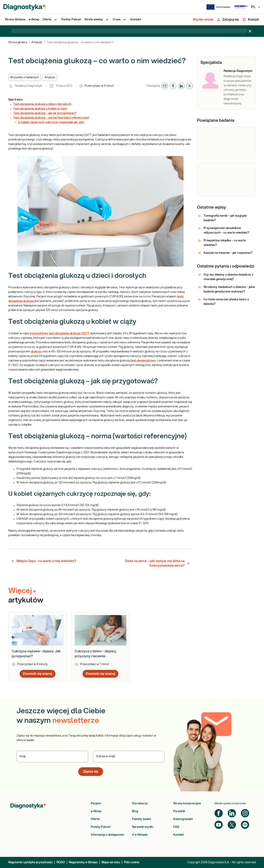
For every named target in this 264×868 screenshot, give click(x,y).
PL (256, 7)
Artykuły (37, 42)
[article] (38, 647)
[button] (25, 77)
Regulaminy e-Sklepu (83, 862)
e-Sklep (96, 811)
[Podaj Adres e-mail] (129, 757)
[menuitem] (15, 20)
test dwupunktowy (143, 361)
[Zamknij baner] (250, 31)
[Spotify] (245, 825)
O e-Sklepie (140, 835)
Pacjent (96, 804)
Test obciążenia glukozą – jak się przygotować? (45, 113)
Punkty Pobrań (101, 827)
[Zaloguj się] (228, 20)
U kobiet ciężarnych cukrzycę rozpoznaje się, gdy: (51, 122)
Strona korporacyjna (187, 804)
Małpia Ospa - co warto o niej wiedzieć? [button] (44, 561)
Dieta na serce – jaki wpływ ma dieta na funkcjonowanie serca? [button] (157, 563)
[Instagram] (245, 813)
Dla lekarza (140, 804)
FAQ (176, 827)
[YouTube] (219, 825)
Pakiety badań (141, 819)
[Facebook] (219, 813)
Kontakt (179, 835)
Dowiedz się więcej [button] (38, 674)
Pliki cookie (132, 862)
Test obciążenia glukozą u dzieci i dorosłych (42, 104)
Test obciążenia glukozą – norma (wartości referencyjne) (51, 118)
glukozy (36, 352)
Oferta (95, 819)
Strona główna (18, 42)
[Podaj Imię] (52, 757)
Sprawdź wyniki (143, 827)
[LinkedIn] (232, 813)
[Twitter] (232, 825)
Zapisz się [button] (91, 772)
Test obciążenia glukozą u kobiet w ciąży (40, 109)
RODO (61, 862)
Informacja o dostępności (107, 835)
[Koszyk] (251, 20)
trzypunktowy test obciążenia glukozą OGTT (60, 333)
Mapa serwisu (111, 862)
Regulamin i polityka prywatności (30, 862)
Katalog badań (183, 819)
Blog (135, 811)
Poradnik (179, 811)
